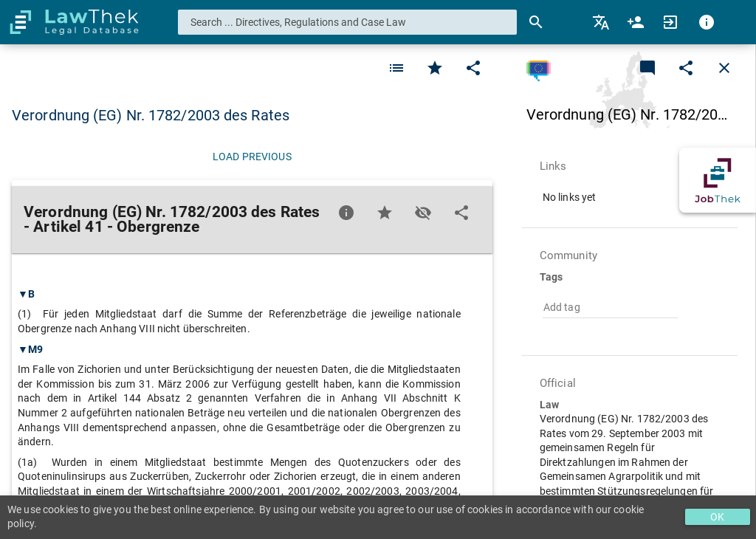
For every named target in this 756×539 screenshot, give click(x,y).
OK (717, 517)
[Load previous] (252, 157)
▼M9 (30, 349)
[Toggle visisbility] (423, 213)
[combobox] (348, 22)
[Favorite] (396, 68)
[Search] (536, 22)
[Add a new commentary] (647, 68)
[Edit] (473, 68)
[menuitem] (602, 22)
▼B (26, 294)
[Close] (724, 68)
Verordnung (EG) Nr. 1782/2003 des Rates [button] (151, 115)
